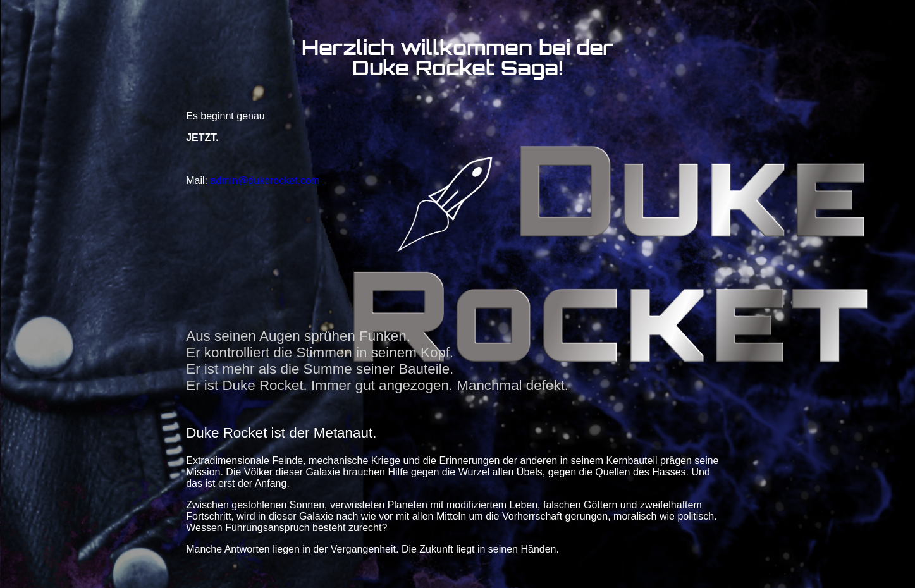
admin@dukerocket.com (265, 181)
